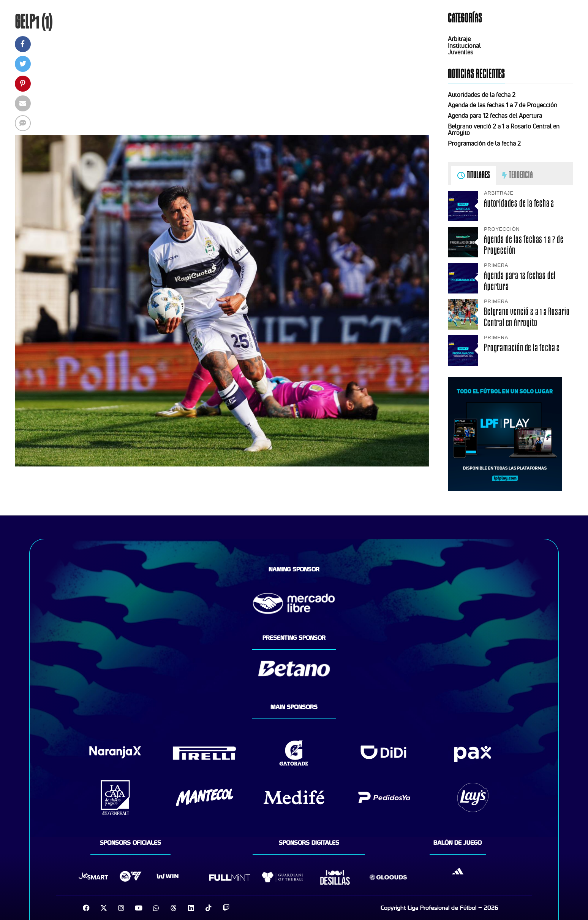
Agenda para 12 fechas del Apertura (495, 116)
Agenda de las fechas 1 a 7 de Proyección (503, 105)
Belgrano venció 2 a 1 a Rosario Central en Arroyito (504, 130)
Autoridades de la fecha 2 (482, 95)
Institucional (464, 46)
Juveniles (461, 52)
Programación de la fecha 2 (484, 143)
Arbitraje (459, 39)
